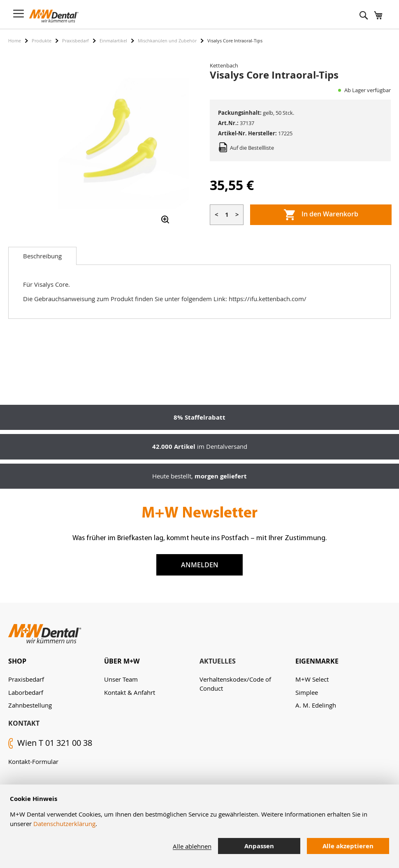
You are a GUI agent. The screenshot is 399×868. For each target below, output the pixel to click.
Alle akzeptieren (348, 846)
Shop (17, 661)
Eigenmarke (317, 661)
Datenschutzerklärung (64, 824)
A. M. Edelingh (316, 705)
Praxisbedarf (75, 41)
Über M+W (122, 661)
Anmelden (200, 565)
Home (15, 41)
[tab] (42, 256)
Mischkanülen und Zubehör (167, 41)
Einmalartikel (113, 41)
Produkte (42, 41)
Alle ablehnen (192, 846)
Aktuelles (218, 661)
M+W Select (312, 679)
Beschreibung (42, 256)
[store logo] (54, 16)
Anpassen (259, 846)
